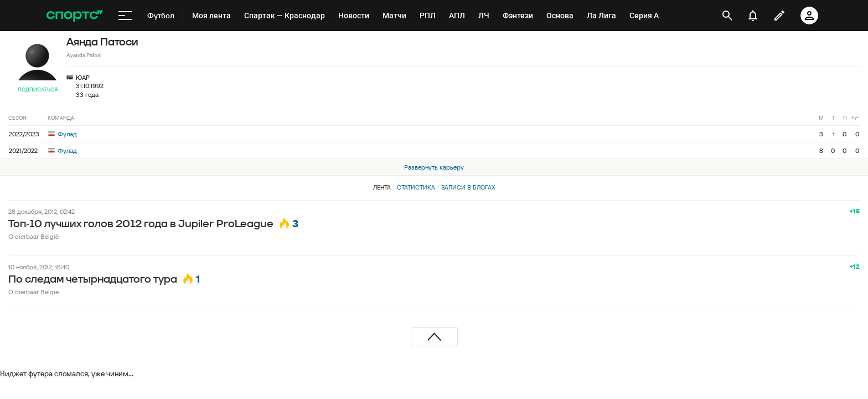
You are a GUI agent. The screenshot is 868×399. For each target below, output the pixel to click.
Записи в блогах (468, 187)
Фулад (63, 134)
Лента (382, 187)
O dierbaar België (33, 236)
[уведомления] (753, 16)
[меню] (125, 16)
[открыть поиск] (727, 16)
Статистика (416, 187)
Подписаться (38, 89)
